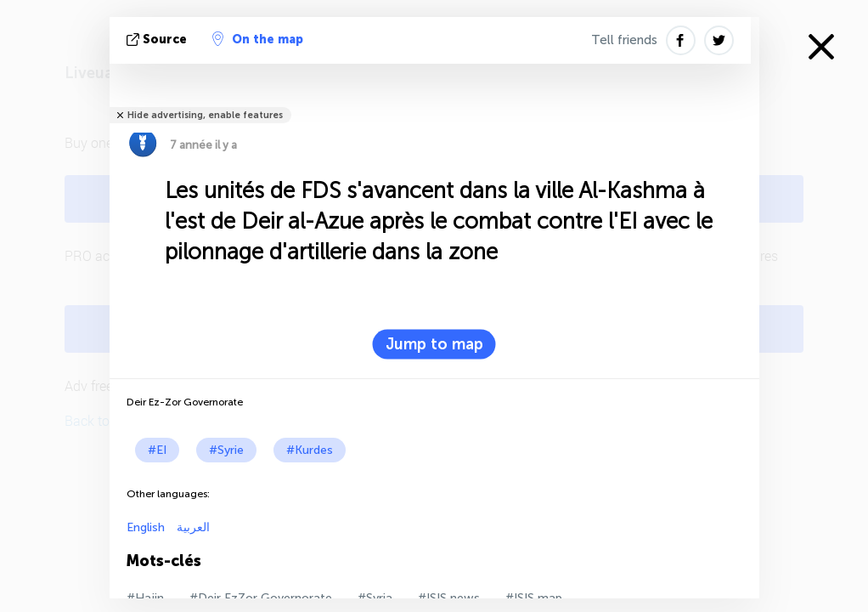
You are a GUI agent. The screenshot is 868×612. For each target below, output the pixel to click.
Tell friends (624, 40)
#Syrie (226, 450)
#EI (157, 450)
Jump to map (434, 344)
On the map (258, 39)
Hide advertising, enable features (205, 115)
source (158, 40)
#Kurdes (310, 450)
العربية (192, 527)
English (146, 527)
